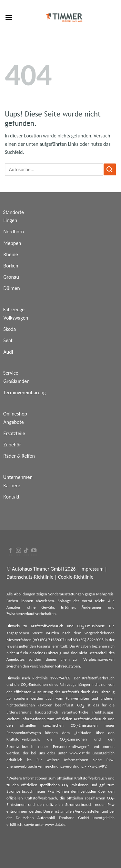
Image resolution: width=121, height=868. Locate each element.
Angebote (14, 422)
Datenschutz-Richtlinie (30, 577)
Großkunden (17, 381)
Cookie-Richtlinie (76, 577)
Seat (8, 340)
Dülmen (12, 288)
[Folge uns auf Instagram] (18, 551)
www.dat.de (80, 753)
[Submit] (110, 169)
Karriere (12, 485)
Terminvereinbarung (25, 392)
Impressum (92, 569)
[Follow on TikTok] (26, 551)
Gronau (11, 277)
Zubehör (12, 445)
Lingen (10, 220)
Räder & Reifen (19, 456)
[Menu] (9, 17)
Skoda (10, 329)
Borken (11, 266)
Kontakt (12, 497)
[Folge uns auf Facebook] (10, 551)
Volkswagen (16, 318)
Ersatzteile (14, 433)
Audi (8, 352)
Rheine (11, 254)
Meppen (12, 243)
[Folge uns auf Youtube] (34, 551)
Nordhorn (14, 232)
